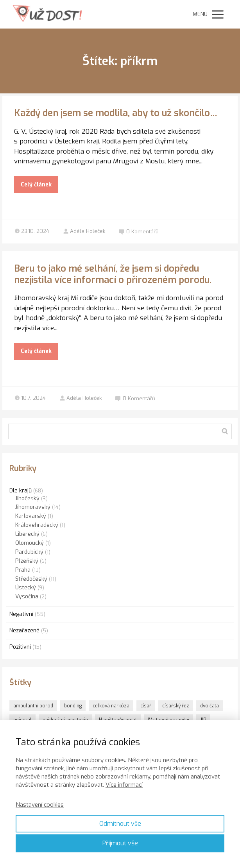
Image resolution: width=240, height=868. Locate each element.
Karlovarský (31, 516)
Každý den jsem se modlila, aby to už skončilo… (116, 113)
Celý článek (36, 185)
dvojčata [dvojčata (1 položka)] (210, 706)
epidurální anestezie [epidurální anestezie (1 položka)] (65, 720)
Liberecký (27, 534)
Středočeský (31, 579)
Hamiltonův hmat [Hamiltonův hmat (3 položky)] (118, 720)
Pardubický (29, 552)
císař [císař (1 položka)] (146, 706)
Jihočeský (27, 498)
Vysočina (27, 597)
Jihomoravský (33, 507)
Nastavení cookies (40, 805)
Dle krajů (21, 491)
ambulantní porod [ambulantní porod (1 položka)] (33, 706)
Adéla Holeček (84, 231)
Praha (23, 570)
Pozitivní (20, 647)
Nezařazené (24, 631)
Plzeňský (27, 561)
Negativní (21, 614)
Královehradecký (37, 525)
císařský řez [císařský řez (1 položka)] (176, 706)
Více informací (124, 785)
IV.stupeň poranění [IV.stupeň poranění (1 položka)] (168, 720)
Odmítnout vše (120, 824)
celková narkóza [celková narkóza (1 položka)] (111, 706)
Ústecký (26, 588)
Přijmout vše (120, 843)
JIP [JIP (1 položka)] (203, 720)
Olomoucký (30, 543)
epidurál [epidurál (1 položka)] (22, 720)
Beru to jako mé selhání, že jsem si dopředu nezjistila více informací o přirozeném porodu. (113, 274)
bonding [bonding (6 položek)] (73, 706)
